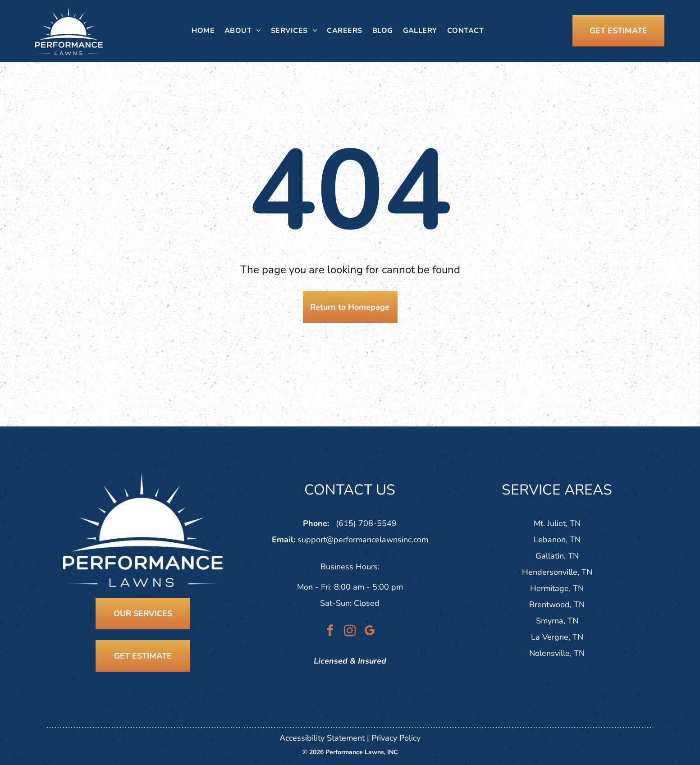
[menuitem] (203, 31)
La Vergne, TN (557, 637)
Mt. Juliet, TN (557, 523)
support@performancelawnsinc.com (363, 540)
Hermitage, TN (557, 588)
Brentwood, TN (557, 605)
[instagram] (350, 632)
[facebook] (330, 632)
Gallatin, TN (557, 556)
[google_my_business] (370, 632)
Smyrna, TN (557, 621)
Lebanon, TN (557, 540)
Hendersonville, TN (557, 572)
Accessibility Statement (322, 738)
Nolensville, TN (557, 653)
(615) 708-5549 (366, 523)
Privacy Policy (396, 738)
